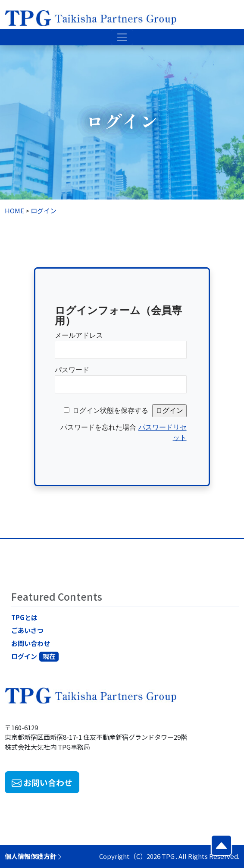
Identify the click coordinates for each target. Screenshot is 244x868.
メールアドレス (79, 335)
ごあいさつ (29, 630)
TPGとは (26, 617)
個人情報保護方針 (34, 856)
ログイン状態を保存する (110, 410)
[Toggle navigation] (122, 37)
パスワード (72, 370)
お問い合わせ (32, 643)
